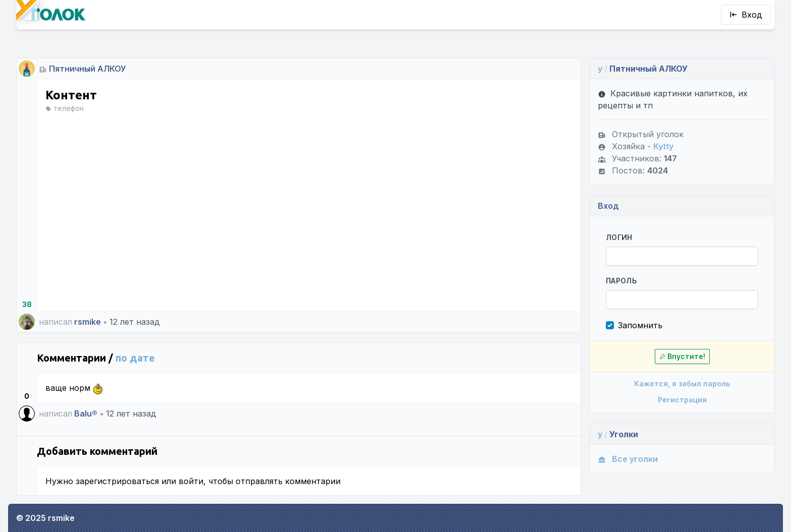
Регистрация (682, 400)
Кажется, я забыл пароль (682, 383)
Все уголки (628, 459)
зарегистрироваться (117, 481)
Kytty (663, 146)
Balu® (86, 413)
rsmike (88, 322)
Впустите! (682, 356)
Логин (619, 237)
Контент (71, 95)
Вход (746, 15)
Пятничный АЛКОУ (88, 69)
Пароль (621, 281)
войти (191, 481)
